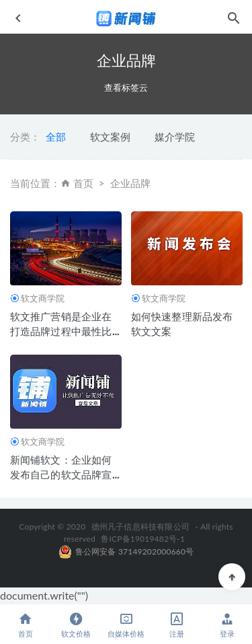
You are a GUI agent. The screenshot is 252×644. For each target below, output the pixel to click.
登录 (227, 625)
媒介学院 (175, 137)
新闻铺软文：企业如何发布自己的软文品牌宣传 (61, 474)
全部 (56, 137)
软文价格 (76, 625)
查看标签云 (126, 87)
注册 (176, 625)
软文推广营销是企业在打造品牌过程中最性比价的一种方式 (61, 331)
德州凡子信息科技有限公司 (140, 527)
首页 (83, 183)
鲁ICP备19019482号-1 (143, 539)
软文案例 (110, 137)
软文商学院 (43, 298)
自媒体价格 (126, 625)
